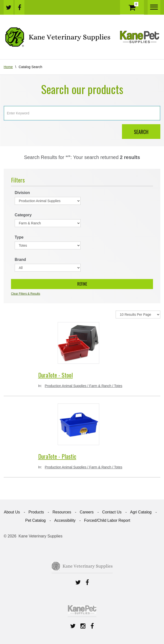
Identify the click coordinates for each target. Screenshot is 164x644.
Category (23, 215)
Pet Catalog (35, 520)
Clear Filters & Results (26, 294)
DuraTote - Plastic (57, 456)
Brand (20, 260)
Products (36, 512)
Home (8, 67)
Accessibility (65, 520)
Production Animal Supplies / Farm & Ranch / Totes (83, 386)
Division (22, 193)
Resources (62, 512)
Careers (87, 512)
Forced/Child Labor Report (107, 520)
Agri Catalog (141, 512)
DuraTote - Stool (55, 375)
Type (19, 237)
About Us (12, 512)
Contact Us (112, 512)
